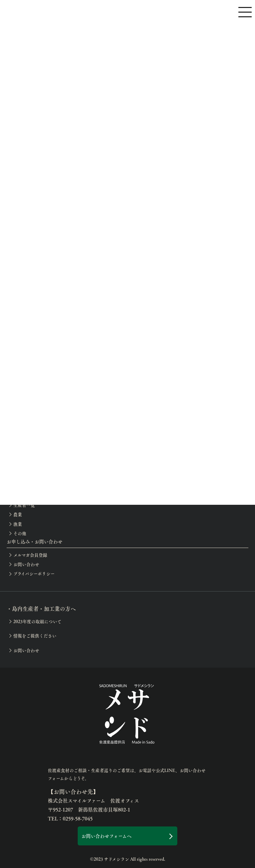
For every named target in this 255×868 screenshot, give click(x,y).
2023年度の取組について (37, 621)
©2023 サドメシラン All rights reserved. (128, 859)
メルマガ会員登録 (30, 555)
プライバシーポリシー (34, 574)
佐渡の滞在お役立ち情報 (37, 430)
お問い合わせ (26, 564)
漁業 (18, 524)
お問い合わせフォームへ (106, 836)
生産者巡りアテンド (33, 420)
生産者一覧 (24, 505)
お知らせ (22, 477)
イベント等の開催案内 (35, 458)
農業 (18, 514)
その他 (20, 533)
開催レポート (26, 468)
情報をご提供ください (35, 636)
